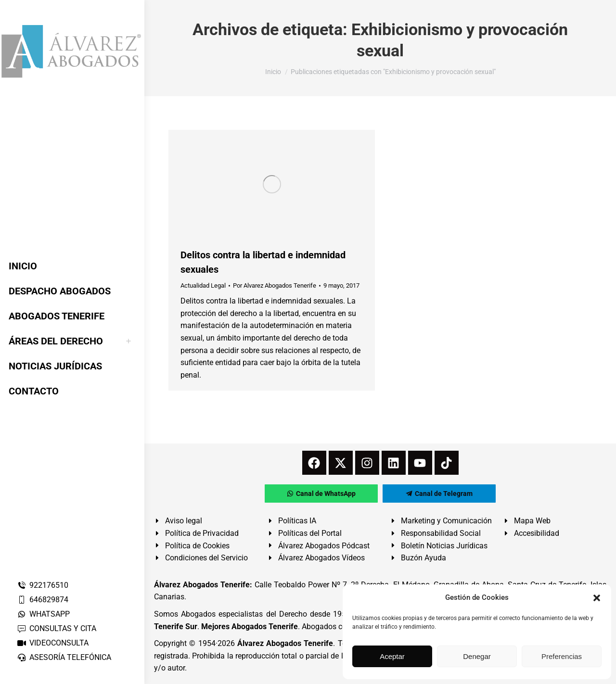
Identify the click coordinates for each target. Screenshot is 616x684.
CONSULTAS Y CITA (57, 628)
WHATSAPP (43, 614)
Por (275, 285)
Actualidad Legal (203, 285)
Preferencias (562, 656)
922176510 (43, 585)
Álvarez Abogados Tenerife (285, 643)
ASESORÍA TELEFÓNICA (64, 657)
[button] (597, 598)
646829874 (43, 600)
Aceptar (392, 656)
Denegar (477, 656)
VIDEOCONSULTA (53, 643)
